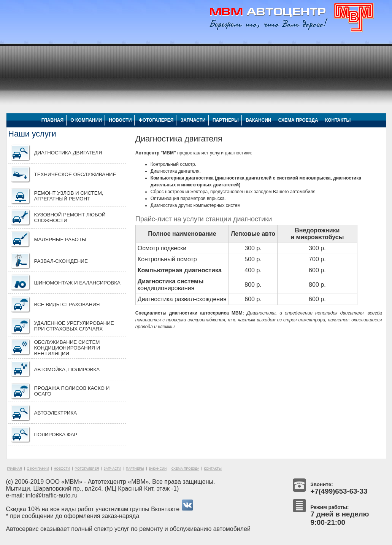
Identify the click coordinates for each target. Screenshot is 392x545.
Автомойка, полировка (67, 369)
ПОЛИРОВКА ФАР (56, 435)
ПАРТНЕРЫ (226, 120)
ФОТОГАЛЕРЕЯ (156, 120)
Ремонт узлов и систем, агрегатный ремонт (69, 196)
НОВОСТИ (120, 120)
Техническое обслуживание (75, 174)
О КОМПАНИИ (86, 120)
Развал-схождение (61, 261)
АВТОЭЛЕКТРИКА (56, 413)
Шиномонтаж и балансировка (77, 283)
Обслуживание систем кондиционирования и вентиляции (67, 348)
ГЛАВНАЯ (52, 120)
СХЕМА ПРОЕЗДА (298, 120)
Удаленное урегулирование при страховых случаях (74, 326)
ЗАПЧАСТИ (193, 120)
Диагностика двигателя (68, 153)
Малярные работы (60, 239)
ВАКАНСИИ (258, 120)
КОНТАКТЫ (338, 120)
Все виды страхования (67, 304)
